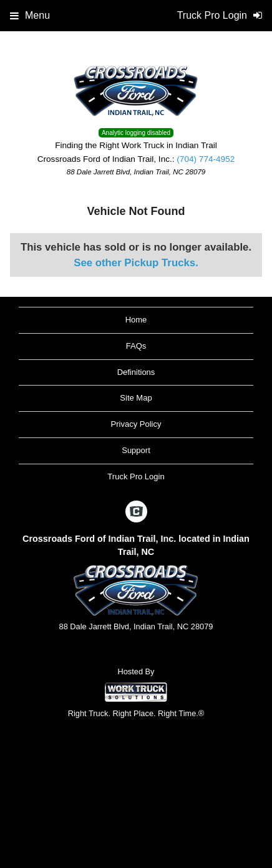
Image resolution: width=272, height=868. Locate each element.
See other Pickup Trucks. (136, 263)
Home (136, 320)
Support (136, 450)
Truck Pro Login (136, 476)
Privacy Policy (136, 424)
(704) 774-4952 (206, 159)
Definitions (136, 372)
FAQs (136, 346)
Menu (30, 15)
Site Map (136, 398)
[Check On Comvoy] (136, 512)
